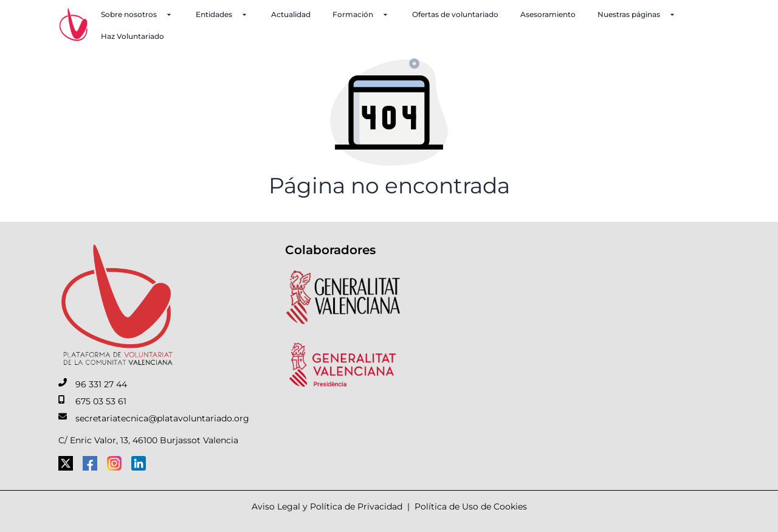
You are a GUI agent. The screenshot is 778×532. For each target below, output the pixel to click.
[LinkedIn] (139, 463)
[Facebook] (90, 463)
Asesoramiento (548, 14)
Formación (361, 15)
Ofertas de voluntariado (455, 14)
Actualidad (291, 14)
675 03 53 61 (101, 401)
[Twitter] (66, 463)
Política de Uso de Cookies (471, 506)
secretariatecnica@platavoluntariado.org (162, 418)
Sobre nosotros (137, 15)
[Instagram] (114, 463)
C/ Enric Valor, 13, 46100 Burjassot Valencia (148, 440)
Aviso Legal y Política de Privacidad (327, 506)
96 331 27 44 (101, 384)
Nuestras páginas (637, 15)
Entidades (222, 15)
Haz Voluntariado (133, 36)
